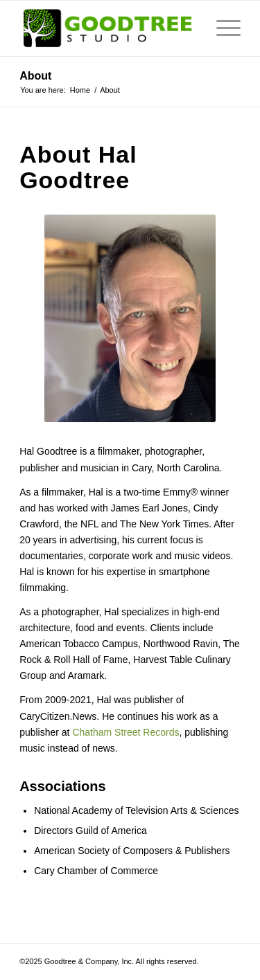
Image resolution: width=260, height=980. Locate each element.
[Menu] (222, 28)
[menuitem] (222, 28)
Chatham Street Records (125, 732)
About (35, 76)
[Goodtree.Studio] (108, 28)
